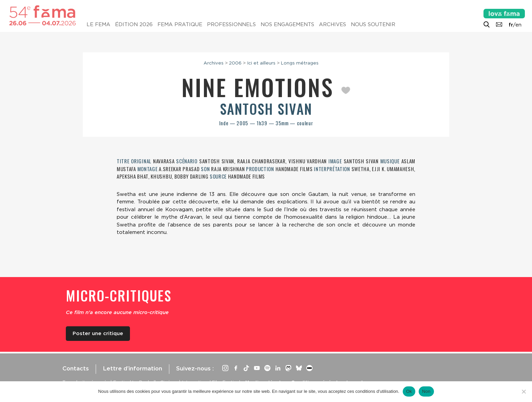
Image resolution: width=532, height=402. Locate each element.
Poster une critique (98, 333)
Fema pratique (180, 24)
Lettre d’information (132, 368)
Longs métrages (300, 63)
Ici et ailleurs (261, 63)
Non (426, 391)
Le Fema (98, 24)
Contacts (76, 368)
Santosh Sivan (266, 109)
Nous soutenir (373, 24)
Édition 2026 (134, 24)
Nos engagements (287, 24)
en (518, 25)
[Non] (524, 391)
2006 (235, 63)
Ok (409, 391)
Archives (332, 24)
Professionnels (231, 24)
